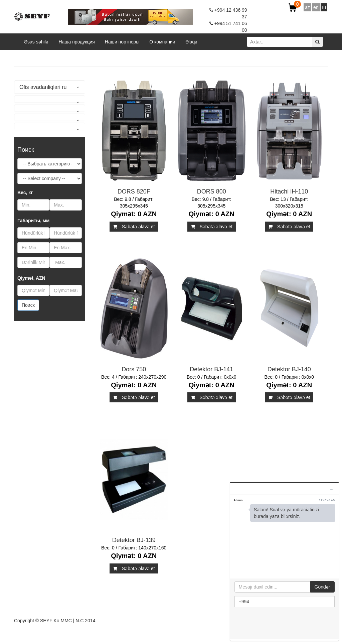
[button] (50, 99)
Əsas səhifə (36, 42)
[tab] (50, 87)
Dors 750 (134, 369)
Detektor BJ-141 (211, 369)
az (307, 7)
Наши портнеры (122, 42)
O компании (162, 42)
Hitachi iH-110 (289, 191)
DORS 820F (134, 191)
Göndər (322, 587)
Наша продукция (76, 42)
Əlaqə (192, 42)
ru (324, 7)
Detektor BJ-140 (289, 369)
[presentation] (285, 624)
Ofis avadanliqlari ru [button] (43, 87)
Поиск (28, 305)
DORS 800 (212, 191)
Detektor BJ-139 (134, 540)
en (316, 7)
